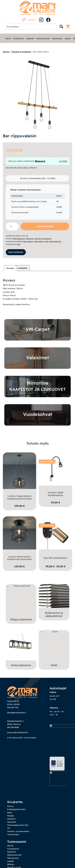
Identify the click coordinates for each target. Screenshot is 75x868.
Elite (18, 244)
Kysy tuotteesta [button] (16, 252)
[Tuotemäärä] (12, 226)
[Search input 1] (33, 27)
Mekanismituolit (43, 39)
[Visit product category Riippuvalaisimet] (21, 603)
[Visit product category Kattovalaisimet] (21, 649)
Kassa (10, 787)
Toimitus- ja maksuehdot (18, 806)
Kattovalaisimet (19, 239)
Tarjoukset (12, 797)
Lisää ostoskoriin (45, 226)
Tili (8, 803)
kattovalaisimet (55, 241)
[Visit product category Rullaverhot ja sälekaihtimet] (54, 602)
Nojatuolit (30, 39)
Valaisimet (30, 239)
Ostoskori (11, 794)
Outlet (29, 20)
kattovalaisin (39, 241)
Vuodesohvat (18, 39)
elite (46, 241)
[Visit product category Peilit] (54, 649)
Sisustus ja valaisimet (21, 52)
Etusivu (6, 52)
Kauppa (10, 790)
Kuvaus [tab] (10, 268)
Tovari (34, 738)
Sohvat (8, 39)
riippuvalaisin (28, 241)
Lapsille (68, 39)
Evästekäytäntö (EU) (16, 784)
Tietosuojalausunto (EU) (18, 800)
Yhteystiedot (13, 809)
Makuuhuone (57, 39)
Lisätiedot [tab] (23, 268)
